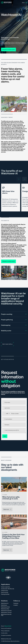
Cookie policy (4, 633)
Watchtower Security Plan (6, 615)
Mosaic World (8, 626)
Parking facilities (5, 594)
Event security (5, 592)
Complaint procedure (6, 635)
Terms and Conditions (6, 628)
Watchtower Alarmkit (6, 611)
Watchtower (4, 605)
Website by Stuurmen (6, 639)
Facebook (16, 603)
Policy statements (5, 631)
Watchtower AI (5, 603)
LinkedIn (16, 605)
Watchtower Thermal (6, 612)
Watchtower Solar (5, 607)
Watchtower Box (5, 609)
